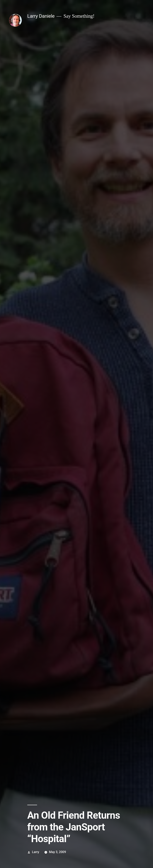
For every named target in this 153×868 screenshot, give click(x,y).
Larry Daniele (41, 16)
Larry (36, 852)
